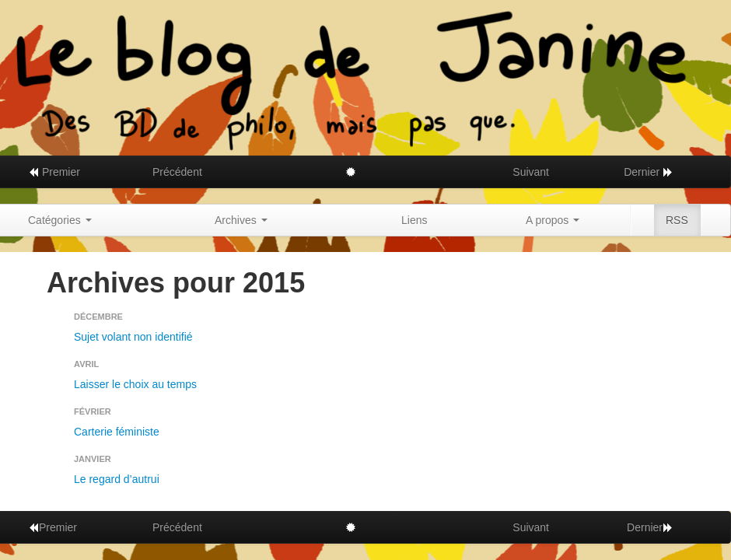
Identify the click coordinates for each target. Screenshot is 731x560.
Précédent (177, 172)
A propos (553, 220)
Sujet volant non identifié (133, 337)
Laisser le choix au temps (135, 384)
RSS (677, 220)
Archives (241, 220)
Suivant (531, 172)
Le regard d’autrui (117, 479)
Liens (414, 220)
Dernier (649, 172)
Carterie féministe (117, 432)
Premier (54, 172)
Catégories (60, 220)
